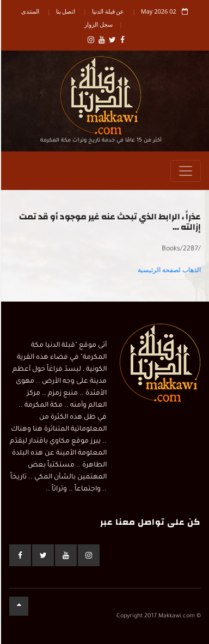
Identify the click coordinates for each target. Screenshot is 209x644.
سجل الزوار (98, 24)
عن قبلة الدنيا (108, 11)
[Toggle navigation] (185, 171)
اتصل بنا (65, 11)
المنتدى (30, 11)
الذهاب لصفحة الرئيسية (169, 270)
